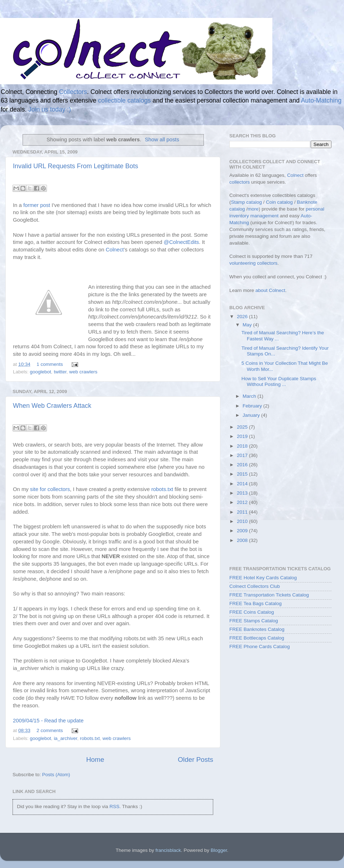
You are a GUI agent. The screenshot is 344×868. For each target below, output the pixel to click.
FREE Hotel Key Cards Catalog (263, 578)
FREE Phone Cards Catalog (260, 647)
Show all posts (162, 140)
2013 (243, 493)
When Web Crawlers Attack (52, 406)
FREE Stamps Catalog (254, 621)
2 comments (50, 730)
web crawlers (83, 372)
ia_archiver (65, 738)
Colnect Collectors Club (255, 586)
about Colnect (270, 290)
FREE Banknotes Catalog (257, 629)
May (248, 325)
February (253, 406)
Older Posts (195, 759)
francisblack (168, 850)
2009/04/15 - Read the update (48, 721)
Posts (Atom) (56, 775)
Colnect (115, 250)
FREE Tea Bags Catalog (255, 603)
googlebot (40, 372)
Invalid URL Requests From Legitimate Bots (75, 166)
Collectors (73, 92)
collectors (240, 182)
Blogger (219, 850)
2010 (243, 521)
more (253, 209)
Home (95, 759)
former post (37, 205)
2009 (243, 531)
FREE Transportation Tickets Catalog (269, 595)
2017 (243, 455)
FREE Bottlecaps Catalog (257, 638)
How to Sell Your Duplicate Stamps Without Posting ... (279, 381)
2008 (243, 540)
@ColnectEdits (181, 242)
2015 (243, 474)
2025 (243, 427)
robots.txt (162, 489)
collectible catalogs (125, 100)
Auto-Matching (321, 100)
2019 (243, 436)
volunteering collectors (253, 263)
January (252, 415)
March (250, 396)
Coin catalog (279, 202)
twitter (60, 372)
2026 (243, 317)
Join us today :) (50, 109)
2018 (243, 446)
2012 (243, 502)
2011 (243, 512)
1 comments (50, 364)
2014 (243, 484)
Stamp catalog (247, 202)
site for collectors (50, 489)
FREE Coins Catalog (252, 612)
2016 (243, 465)
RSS (114, 806)
